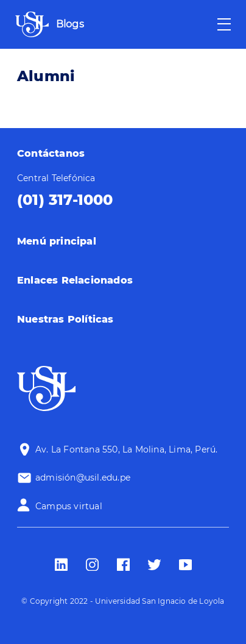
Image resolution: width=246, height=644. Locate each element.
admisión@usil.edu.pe (83, 478)
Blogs (70, 24)
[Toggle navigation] (224, 24)
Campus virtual (69, 506)
